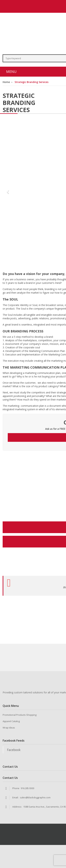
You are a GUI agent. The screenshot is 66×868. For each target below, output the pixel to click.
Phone (16, 788)
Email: (15, 797)
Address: (17, 807)
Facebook (14, 750)
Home (6, 82)
